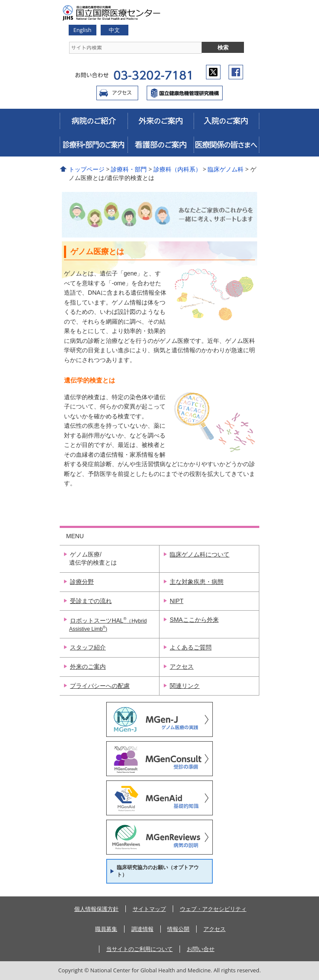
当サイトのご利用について (139, 949)
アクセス (117, 93)
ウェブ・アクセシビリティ (213, 909)
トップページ (87, 169)
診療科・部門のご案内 (94, 145)
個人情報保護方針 (96, 909)
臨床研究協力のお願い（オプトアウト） (158, 871)
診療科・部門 (129, 169)
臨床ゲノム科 (226, 169)
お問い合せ (201, 949)
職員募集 (106, 929)
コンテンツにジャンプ (0, 0)
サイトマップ (149, 909)
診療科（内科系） (177, 169)
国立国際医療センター (185, 93)
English (82, 30)
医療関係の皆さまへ (226, 145)
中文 (114, 30)
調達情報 (142, 929)
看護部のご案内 (160, 145)
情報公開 (178, 929)
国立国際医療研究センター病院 (115, 13)
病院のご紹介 (94, 121)
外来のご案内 (160, 121)
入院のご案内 (226, 121)
